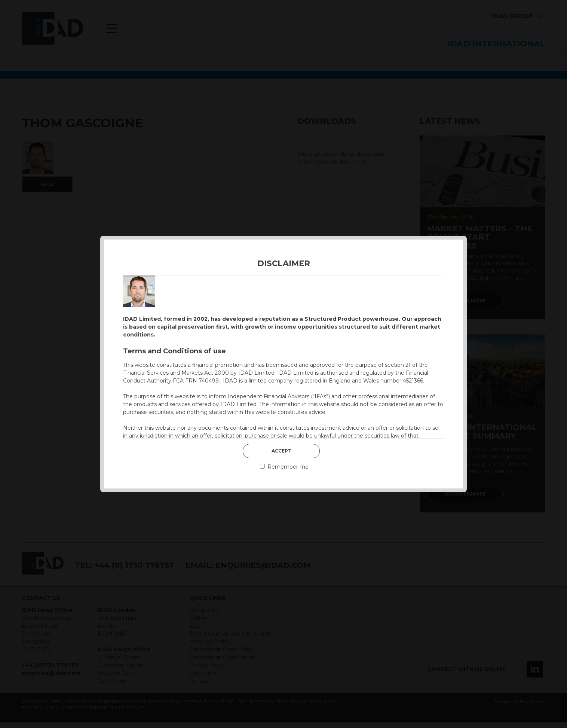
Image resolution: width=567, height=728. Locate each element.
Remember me (284, 467)
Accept (281, 451)
